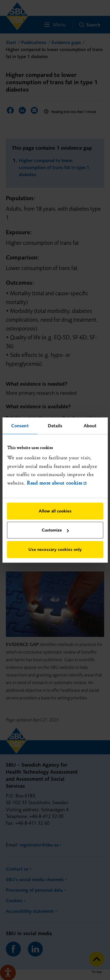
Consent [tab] (20, 426)
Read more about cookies (55, 483)
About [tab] (90, 426)
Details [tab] (55, 426)
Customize (55, 530)
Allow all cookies (55, 511)
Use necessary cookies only (55, 549)
